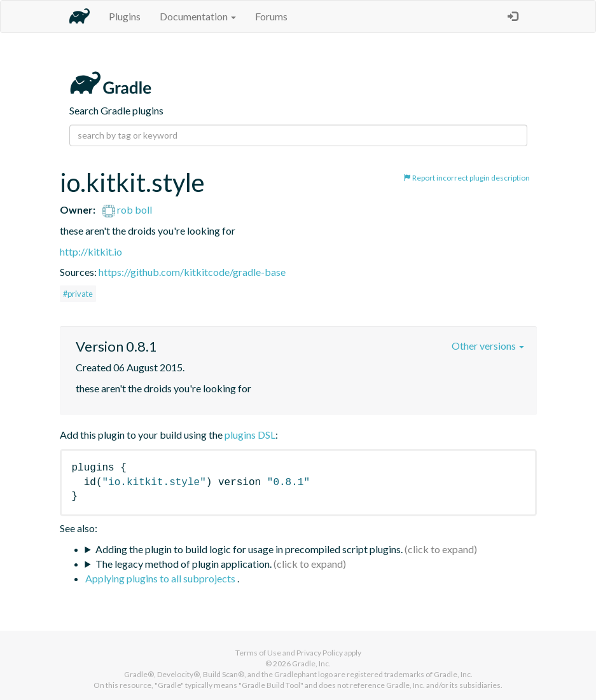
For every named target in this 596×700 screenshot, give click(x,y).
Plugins (125, 16)
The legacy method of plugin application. (184, 564)
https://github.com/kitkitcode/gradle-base (192, 272)
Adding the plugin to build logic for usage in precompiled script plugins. (249, 549)
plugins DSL (250, 435)
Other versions (488, 346)
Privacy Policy (320, 653)
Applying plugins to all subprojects (161, 578)
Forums (271, 16)
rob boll (127, 209)
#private (78, 294)
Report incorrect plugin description (467, 178)
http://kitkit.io (91, 251)
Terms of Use (258, 653)
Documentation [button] (198, 16)
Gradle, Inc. (311, 663)
